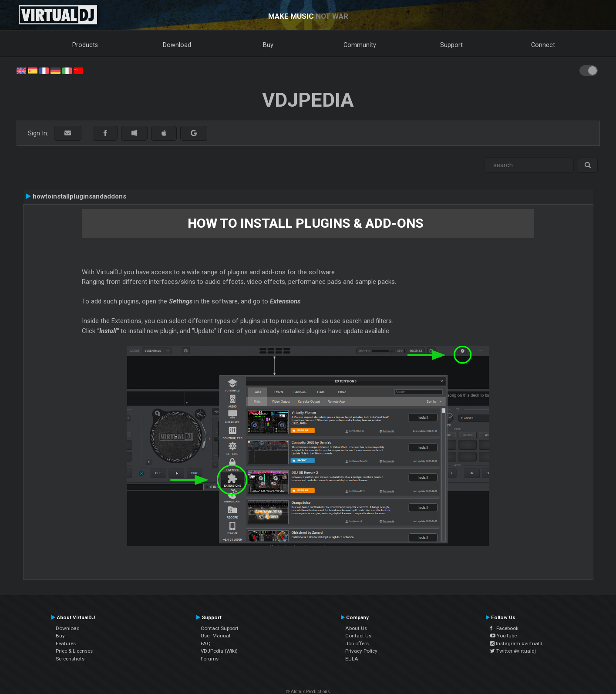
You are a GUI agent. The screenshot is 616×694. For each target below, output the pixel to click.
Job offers (357, 643)
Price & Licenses (74, 651)
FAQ (206, 643)
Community (360, 45)
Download (177, 45)
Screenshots (70, 659)
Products (85, 45)
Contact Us (358, 636)
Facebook (504, 628)
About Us (356, 628)
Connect (543, 45)
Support (451, 45)
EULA (352, 659)
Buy (268, 45)
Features (66, 643)
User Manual (215, 636)
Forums (210, 659)
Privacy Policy (361, 651)
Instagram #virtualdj (517, 643)
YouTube (503, 636)
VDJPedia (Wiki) (219, 651)
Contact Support (220, 628)
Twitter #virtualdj (513, 651)
